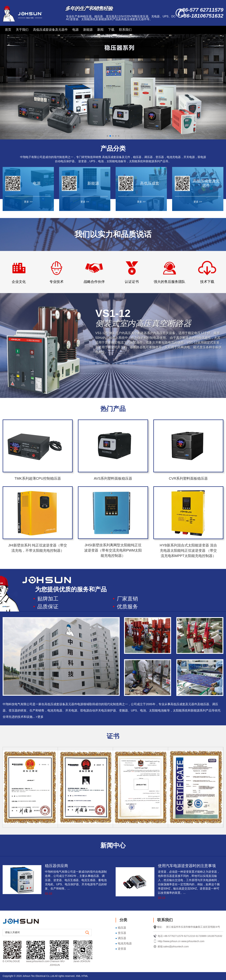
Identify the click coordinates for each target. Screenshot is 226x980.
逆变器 (122, 949)
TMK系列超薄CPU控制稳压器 (38, 478)
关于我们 (22, 30)
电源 (75, 30)
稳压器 (122, 928)
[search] (87, 933)
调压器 (122, 938)
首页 (8, 30)
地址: (160, 927)
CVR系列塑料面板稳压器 (188, 478)
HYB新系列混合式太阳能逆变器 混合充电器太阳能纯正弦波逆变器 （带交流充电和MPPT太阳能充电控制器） (188, 551)
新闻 (100, 30)
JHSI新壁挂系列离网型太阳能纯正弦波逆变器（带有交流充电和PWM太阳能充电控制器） (113, 550)
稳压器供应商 (56, 866)
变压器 (122, 933)
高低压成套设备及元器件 (50, 30)
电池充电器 (125, 943)
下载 (111, 30)
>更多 (40, 717)
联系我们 (125, 30)
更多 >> (28, 202)
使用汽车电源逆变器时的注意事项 (187, 866)
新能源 (88, 30)
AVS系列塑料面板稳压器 (113, 478)
